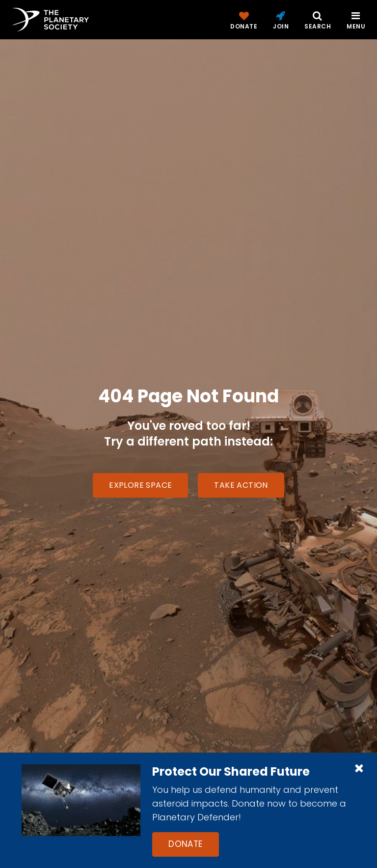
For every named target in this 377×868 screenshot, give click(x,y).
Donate (186, 844)
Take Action (241, 485)
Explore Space (140, 485)
